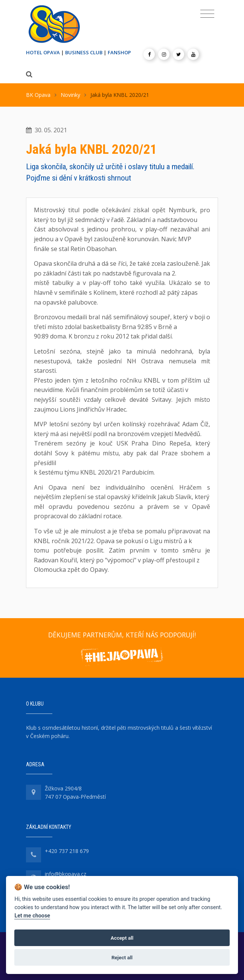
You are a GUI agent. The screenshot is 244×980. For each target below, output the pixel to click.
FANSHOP (119, 52)
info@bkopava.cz (66, 874)
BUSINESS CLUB (84, 52)
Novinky (70, 95)
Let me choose (32, 916)
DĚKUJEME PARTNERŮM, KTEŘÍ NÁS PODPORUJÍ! (122, 635)
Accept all (122, 938)
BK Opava (38, 95)
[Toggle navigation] (207, 14)
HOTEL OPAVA (43, 52)
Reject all (122, 957)
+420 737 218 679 (67, 851)
